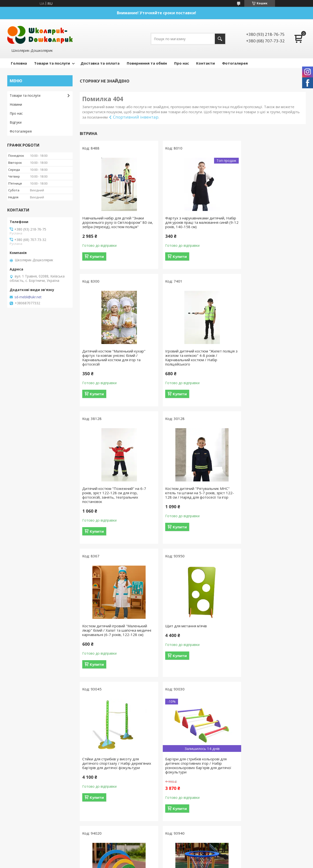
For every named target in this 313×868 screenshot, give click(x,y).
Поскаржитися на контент (155, 767)
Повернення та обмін (147, 63)
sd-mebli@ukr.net (28, 297)
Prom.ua (181, 758)
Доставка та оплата (100, 63)
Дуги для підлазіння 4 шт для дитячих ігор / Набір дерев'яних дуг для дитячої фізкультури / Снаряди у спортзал (192, 637)
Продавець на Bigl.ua (156, 763)
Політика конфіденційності (196, 767)
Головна (19, 63)
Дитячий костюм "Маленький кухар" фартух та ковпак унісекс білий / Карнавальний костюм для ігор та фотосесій (267, 224)
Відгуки (16, 122)
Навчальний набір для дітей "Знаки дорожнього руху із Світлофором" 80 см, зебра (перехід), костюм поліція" (115, 222)
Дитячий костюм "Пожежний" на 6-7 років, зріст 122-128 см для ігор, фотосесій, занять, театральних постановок (191, 362)
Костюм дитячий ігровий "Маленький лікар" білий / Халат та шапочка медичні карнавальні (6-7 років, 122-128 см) (115, 499)
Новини (16, 104)
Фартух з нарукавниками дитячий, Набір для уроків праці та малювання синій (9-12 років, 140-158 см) (191, 222)
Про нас (182, 63)
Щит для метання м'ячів (180, 493)
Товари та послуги (52, 63)
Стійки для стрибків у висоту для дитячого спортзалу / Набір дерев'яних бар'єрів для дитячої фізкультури (264, 499)
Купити (97, 256)
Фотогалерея (235, 63)
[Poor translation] (18, 797)
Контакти (205, 63)
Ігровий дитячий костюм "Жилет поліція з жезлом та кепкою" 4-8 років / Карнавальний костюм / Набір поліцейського (115, 362)
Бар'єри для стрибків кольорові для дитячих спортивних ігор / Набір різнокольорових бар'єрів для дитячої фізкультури (115, 637)
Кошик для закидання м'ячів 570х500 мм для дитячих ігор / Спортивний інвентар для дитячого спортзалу (268, 635)
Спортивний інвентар (136, 117)
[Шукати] (220, 39)
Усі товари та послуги (191, 701)
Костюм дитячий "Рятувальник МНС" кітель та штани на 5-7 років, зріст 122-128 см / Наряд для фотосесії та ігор (268, 362)
